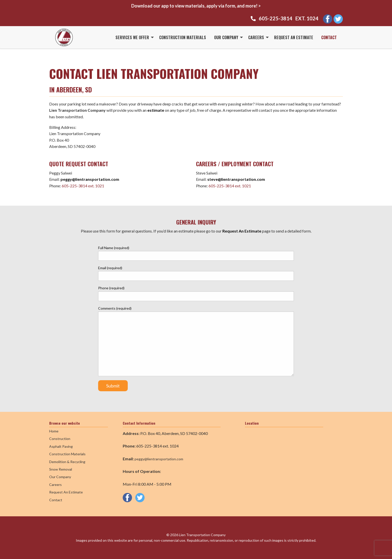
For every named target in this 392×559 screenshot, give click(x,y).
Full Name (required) (196, 253)
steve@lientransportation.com (236, 179)
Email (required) (196, 273)
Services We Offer (132, 37)
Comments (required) (196, 341)
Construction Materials (183, 37)
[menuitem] (133, 37)
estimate (156, 110)
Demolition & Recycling (67, 462)
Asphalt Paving (61, 446)
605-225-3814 (276, 18)
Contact (329, 37)
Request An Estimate (294, 37)
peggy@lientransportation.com (90, 179)
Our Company (226, 37)
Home (54, 431)
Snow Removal (61, 469)
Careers (256, 37)
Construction (60, 439)
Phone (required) (196, 293)
